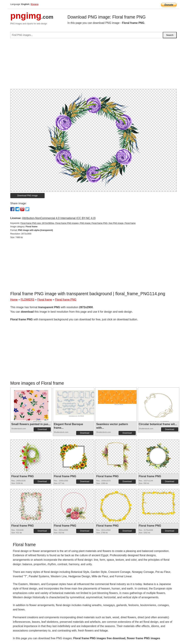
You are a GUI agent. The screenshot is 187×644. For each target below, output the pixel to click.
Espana (35, 4)
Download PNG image (28, 196)
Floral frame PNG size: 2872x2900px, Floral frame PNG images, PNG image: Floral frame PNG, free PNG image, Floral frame (78, 223)
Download (42, 429)
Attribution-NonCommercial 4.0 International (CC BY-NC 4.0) (59, 218)
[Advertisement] (93, 65)
